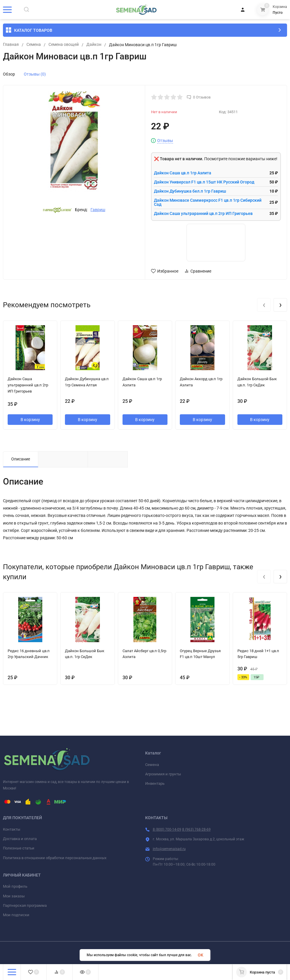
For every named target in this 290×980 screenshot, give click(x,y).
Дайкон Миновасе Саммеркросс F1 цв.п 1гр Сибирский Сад (208, 202)
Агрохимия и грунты (163, 774)
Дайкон (94, 45)
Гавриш (98, 210)
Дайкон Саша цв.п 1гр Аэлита (183, 173)
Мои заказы (14, 896)
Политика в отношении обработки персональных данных (55, 858)
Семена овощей (64, 45)
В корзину (30, 420)
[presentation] (264, 305)
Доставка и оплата (20, 839)
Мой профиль (15, 886)
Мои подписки (16, 915)
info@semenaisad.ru (169, 849)
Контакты (12, 829)
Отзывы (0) (35, 74)
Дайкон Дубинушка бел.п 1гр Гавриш (190, 191)
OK (201, 955)
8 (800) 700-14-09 (167, 829)
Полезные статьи (19, 848)
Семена (34, 45)
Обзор (9, 74)
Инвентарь (155, 783)
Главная (11, 45)
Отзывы (165, 141)
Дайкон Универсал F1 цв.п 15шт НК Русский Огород (204, 182)
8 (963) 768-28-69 (196, 829)
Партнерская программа (25, 905)
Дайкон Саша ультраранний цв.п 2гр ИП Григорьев (203, 213)
